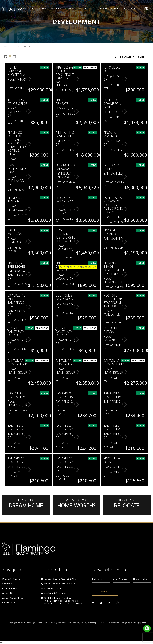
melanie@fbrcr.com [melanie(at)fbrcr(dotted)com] (56, 593)
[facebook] (93, 603)
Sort (143, 57)
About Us (92, 8)
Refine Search (124, 57)
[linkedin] (109, 603)
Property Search (36, 8)
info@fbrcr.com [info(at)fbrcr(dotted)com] (53, 589)
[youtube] (101, 603)
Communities (74, 8)
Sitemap (92, 623)
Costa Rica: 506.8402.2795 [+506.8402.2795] (60, 579)
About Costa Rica (113, 8)
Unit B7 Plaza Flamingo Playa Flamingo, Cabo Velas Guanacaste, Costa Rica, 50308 (63, 601)
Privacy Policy (80, 623)
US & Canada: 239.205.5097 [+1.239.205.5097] (61, 584)
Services (57, 8)
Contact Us (135, 8)
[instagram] (117, 603)
